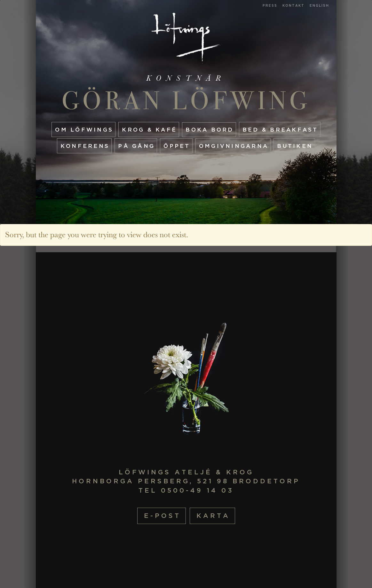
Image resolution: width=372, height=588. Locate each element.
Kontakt (293, 6)
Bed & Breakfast (280, 129)
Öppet (177, 146)
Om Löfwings (84, 129)
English (319, 6)
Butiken (295, 146)
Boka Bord (210, 129)
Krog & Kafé (149, 129)
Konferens (85, 146)
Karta (213, 516)
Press (270, 6)
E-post (162, 516)
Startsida (186, 38)
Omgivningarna (234, 146)
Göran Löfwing (186, 101)
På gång (136, 146)
